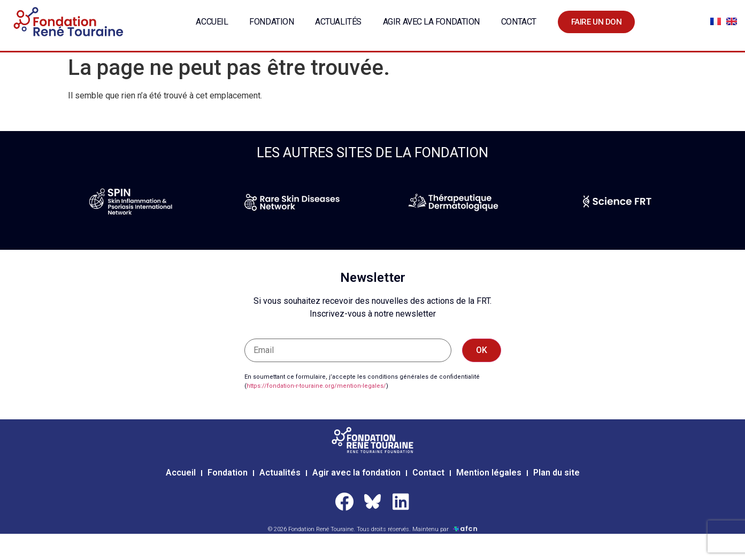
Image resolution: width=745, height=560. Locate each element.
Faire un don (597, 22)
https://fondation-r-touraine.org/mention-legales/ (316, 386)
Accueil (212, 22)
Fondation (271, 22)
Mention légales (489, 473)
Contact (519, 22)
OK (482, 350)
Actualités (338, 22)
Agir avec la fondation (431, 22)
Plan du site (556, 473)
